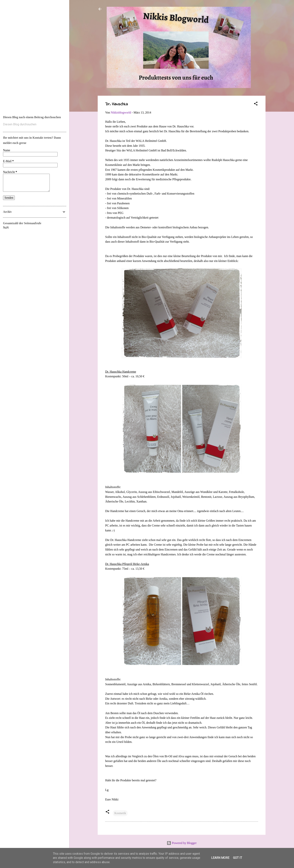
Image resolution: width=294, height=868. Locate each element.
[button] (256, 104)
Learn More (220, 858)
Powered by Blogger (182, 843)
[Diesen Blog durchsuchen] (35, 124)
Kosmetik (120, 813)
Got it (238, 858)
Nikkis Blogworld (19, 53)
